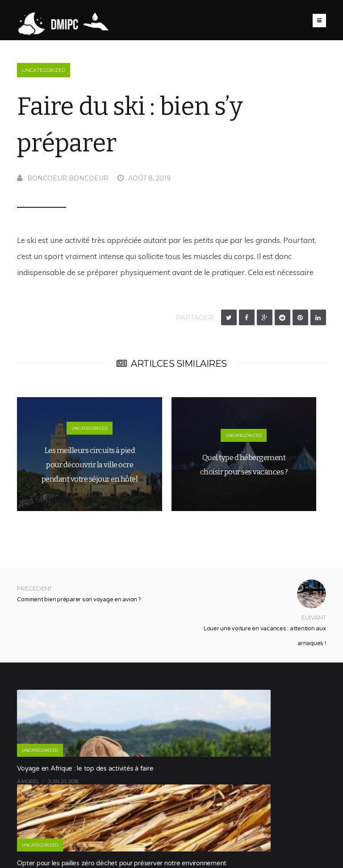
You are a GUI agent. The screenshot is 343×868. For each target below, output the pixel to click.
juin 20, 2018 (63, 781)
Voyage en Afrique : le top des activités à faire (85, 768)
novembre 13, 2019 (271, 792)
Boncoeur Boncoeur (63, 178)
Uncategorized (44, 70)
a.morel (28, 781)
